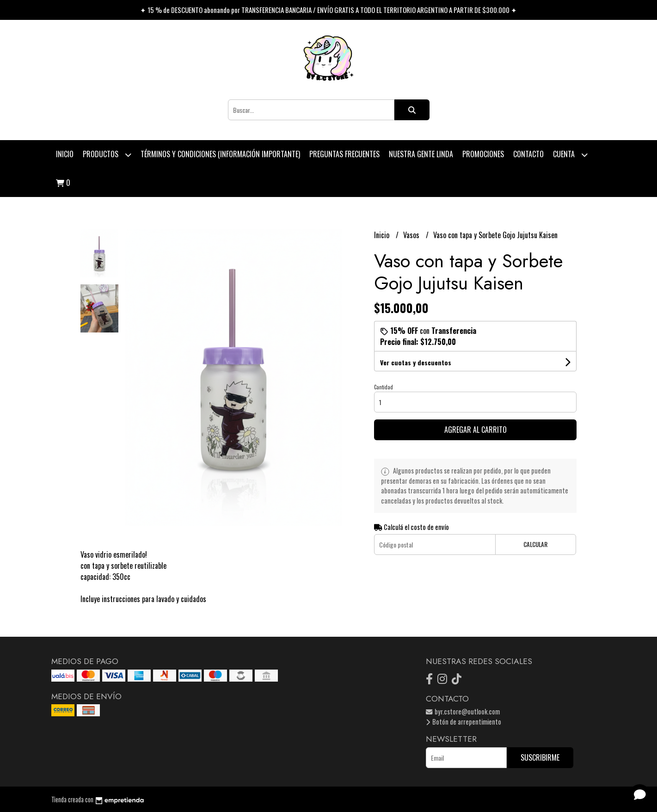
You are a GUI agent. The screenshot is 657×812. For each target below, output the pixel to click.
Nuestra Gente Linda (421, 154)
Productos (107, 155)
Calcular (535, 544)
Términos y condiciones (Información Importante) (220, 154)
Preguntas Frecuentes (344, 154)
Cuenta (570, 155)
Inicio (65, 154)
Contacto (528, 154)
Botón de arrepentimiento (464, 722)
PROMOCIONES (483, 154)
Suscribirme (540, 757)
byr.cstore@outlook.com (463, 711)
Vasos (412, 235)
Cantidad (384, 387)
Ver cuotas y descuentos (416, 362)
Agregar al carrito (476, 430)
